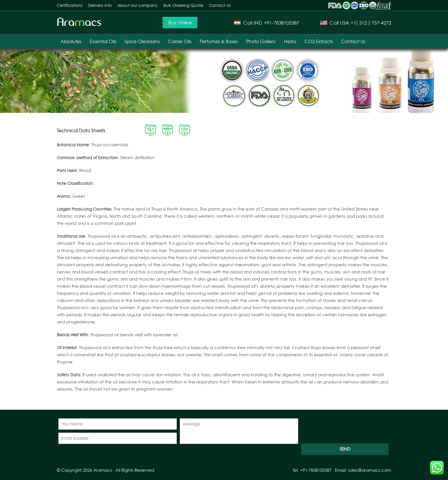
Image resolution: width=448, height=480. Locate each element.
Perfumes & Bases (219, 41)
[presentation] (345, 429)
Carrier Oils (180, 41)
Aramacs (103, 470)
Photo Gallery (261, 41)
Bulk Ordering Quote (183, 5)
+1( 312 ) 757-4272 (371, 23)
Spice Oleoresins (142, 41)
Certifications (70, 5)
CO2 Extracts (319, 41)
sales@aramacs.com (370, 470)
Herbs (290, 41)
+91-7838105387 (281, 23)
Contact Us (220, 5)
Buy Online (180, 23)
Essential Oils (103, 41)
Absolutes (71, 41)
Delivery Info (100, 5)
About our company (138, 5)
